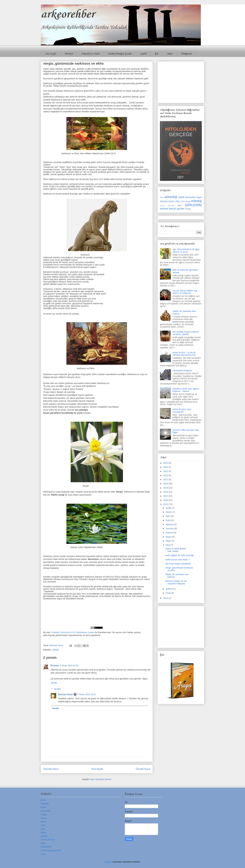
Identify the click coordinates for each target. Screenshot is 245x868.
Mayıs (169, 537)
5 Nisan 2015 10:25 (86, 694)
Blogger (108, 862)
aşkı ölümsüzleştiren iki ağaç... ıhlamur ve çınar (187, 251)
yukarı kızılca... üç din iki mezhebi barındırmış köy (184, 354)
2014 (166, 598)
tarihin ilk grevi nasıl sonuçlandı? (182, 411)
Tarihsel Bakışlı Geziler (120, 54)
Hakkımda (186, 54)
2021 (166, 479)
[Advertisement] (181, 82)
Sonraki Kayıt (51, 769)
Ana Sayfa (51, 54)
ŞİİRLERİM (193, 205)
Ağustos (170, 524)
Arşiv (170, 54)
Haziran (170, 533)
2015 (166, 504)
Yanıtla (54, 683)
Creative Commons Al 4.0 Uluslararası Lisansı (73, 632)
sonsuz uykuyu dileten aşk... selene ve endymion (186, 292)
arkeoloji (171, 197)
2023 (166, 471)
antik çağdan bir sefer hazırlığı (180, 555)
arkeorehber (68, 14)
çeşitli (181, 197)
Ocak (169, 593)
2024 (166, 467)
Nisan (169, 541)
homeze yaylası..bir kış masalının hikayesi (176, 582)
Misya (188, 201)
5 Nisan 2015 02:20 (69, 665)
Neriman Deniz (65, 694)
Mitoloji (69, 54)
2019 (166, 488)
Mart (168, 545)
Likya (183, 201)
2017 (166, 496)
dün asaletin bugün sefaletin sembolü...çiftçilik (186, 333)
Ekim (168, 516)
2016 (166, 500)
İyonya (164, 201)
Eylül (168, 520)
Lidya (177, 201)
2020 (166, 484)
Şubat (169, 589)
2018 (166, 492)
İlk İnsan (55, 665)
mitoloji (55, 650)
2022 (166, 475)
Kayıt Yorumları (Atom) (101, 779)
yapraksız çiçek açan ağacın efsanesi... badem (186, 390)
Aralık (169, 508)
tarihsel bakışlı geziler (172, 209)
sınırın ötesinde (167, 206)
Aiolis (162, 197)
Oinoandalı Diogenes (182, 371)
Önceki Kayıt (143, 769)
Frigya (199, 197)
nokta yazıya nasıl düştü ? (178, 560)
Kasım (169, 512)
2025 (166, 463)
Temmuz (170, 529)
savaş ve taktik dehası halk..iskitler (176, 550)
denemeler (190, 197)
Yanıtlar (57, 689)
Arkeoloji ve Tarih (90, 54)
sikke (179, 206)
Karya (171, 201)
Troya (188, 209)
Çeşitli (143, 54)
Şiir (157, 54)
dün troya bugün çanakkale (178, 564)
